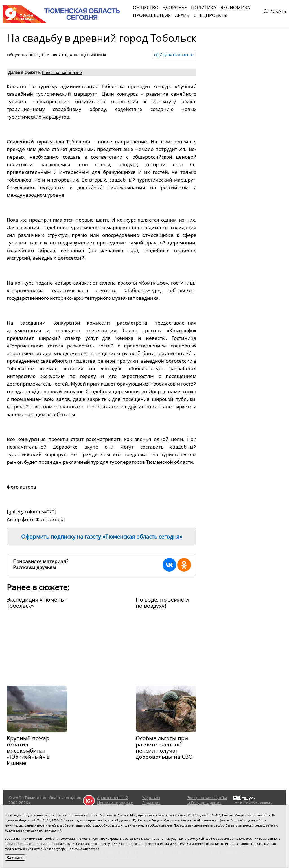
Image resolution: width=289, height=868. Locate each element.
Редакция (151, 803)
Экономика (235, 8)
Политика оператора (83, 849)
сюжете (53, 587)
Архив (182, 15)
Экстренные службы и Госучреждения (207, 800)
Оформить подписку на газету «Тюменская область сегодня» (102, 537)
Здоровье (175, 8)
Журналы (151, 798)
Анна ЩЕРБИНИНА (88, 55)
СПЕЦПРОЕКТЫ (211, 15)
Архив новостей (113, 798)
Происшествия (152, 15)
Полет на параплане (62, 72)
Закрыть (15, 857)
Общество (146, 8)
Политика (204, 8)
